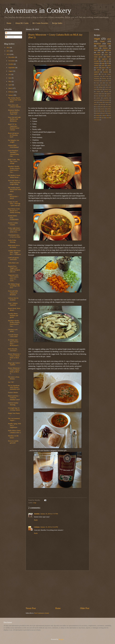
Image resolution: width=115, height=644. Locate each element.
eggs (103, 63)
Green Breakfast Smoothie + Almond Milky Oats (14, 153)
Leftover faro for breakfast (13, 299)
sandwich (97, 72)
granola (98, 98)
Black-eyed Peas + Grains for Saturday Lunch (14, 398)
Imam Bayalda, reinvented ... (13, 350)
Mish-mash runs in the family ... (14, 246)
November (12, 61)
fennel (103, 96)
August (11, 71)
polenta (109, 109)
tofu (110, 115)
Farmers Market (13, 392)
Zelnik (109, 81)
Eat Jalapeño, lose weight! (14, 141)
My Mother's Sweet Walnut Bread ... (14, 176)
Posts (8, 33)
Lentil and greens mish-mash (13, 259)
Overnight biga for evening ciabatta (14, 409)
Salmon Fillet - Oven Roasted (13, 146)
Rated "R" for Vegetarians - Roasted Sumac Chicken (14, 127)
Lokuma (37, 527)
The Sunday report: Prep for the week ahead (14, 190)
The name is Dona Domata (14, 378)
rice (110, 68)
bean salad (99, 83)
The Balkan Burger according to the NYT (14, 286)
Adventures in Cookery (38, 10)
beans (107, 83)
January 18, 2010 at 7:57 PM (49, 514)
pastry (109, 65)
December (12, 57)
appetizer (105, 59)
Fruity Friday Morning (12, 241)
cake (107, 61)
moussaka (103, 104)
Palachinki (97, 81)
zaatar (108, 118)
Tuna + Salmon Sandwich (13, 304)
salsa (107, 70)
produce (109, 111)
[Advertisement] (57, 589)
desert (96, 50)
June (10, 78)
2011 (8, 51)
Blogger (61, 639)
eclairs (103, 94)
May (10, 81)
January (11, 95)
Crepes (107, 76)
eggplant (109, 94)
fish (108, 63)
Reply (36, 520)
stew (99, 52)
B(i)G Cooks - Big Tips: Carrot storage (14, 161)
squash (96, 74)
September (12, 68)
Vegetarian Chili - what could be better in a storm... (14, 278)
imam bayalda (106, 100)
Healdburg (97, 78)
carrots (107, 87)
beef (102, 61)
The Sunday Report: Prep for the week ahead (14, 100)
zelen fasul (97, 120)
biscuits (96, 85)
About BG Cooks (22, 23)
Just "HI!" (11, 382)
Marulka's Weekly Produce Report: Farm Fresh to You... (14, 169)
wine (103, 118)
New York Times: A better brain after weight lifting (14, 182)
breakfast (97, 43)
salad (109, 39)
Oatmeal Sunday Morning (13, 404)
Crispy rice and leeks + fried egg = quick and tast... (14, 204)
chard (95, 89)
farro (97, 96)
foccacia (109, 96)
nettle (109, 104)
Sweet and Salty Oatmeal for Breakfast (13, 293)
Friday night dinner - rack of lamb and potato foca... (14, 230)
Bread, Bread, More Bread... (14, 309)
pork (97, 111)
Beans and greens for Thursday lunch (13, 135)
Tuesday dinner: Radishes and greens (13, 315)
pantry (102, 107)
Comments (10, 37)
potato (106, 55)
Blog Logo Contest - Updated (14, 364)
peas (98, 68)
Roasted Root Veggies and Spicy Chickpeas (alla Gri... (14, 269)
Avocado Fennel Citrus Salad (13, 336)
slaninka (37, 514)
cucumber (96, 94)
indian (96, 48)
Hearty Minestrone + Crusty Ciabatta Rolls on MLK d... (14, 357)
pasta (103, 65)
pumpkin (98, 113)
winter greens (98, 57)
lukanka (107, 102)
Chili (102, 74)
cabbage (101, 87)
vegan (97, 39)
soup (35, 503)
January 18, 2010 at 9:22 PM (49, 527)
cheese (101, 89)
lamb (95, 102)
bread (102, 41)
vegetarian (102, 46)
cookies (98, 91)
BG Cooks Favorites (40, 23)
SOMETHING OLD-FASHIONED (13, 218)
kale (106, 53)
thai (106, 115)
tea (102, 115)
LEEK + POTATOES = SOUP (13, 196)
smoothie (106, 72)
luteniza (96, 104)
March (11, 88)
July (10, 74)
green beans (97, 100)
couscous (106, 91)
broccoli (103, 85)
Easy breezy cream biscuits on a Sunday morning (14, 211)
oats (97, 107)
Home (9, 23)
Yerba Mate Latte (13, 263)
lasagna (101, 102)
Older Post (85, 608)
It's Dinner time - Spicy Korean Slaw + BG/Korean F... (14, 343)
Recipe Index (57, 23)
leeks (102, 50)
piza (97, 109)
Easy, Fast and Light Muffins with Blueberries (14, 119)
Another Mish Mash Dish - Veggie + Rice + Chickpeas (14, 253)
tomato (98, 118)
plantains (103, 109)
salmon (99, 70)
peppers (104, 68)
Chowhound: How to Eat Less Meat (14, 236)
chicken (105, 48)
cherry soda (108, 89)
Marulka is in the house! (13, 437)
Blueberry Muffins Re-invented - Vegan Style (14, 112)
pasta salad (108, 107)
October (11, 64)
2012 (8, 48)
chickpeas (97, 63)
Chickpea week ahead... (13, 330)
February (11, 92)
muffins (108, 50)
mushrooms (97, 55)
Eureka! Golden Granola (13, 224)
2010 (8, 54)
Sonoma (103, 81)
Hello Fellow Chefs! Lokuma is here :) (14, 432)
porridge (102, 111)
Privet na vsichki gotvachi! (13, 442)
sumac (109, 113)
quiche (104, 113)
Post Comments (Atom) (42, 613)
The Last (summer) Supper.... (14, 419)
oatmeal (96, 65)
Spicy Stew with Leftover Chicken (14, 106)
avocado (96, 61)
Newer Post (31, 608)
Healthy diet (105, 78)
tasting (97, 115)
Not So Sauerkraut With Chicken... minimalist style (14, 387)
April (10, 85)
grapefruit (106, 98)
